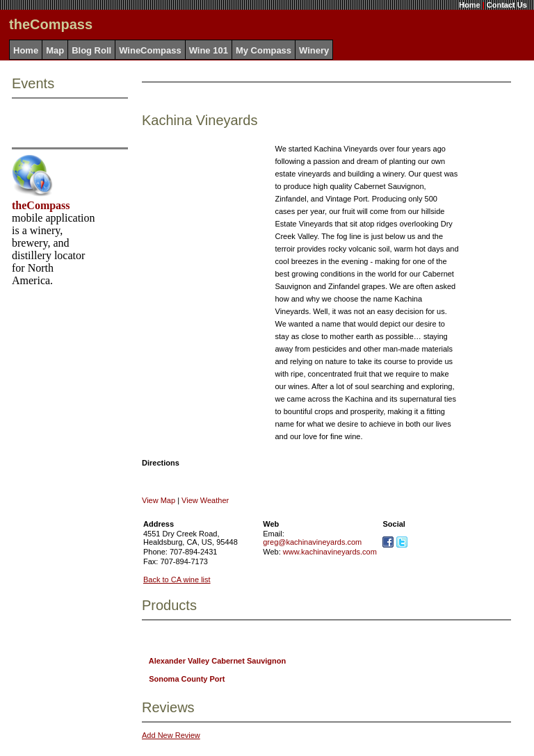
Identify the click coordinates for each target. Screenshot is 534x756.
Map (55, 50)
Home (470, 5)
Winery (314, 50)
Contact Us (507, 5)
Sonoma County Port (187, 679)
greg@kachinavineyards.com (312, 542)
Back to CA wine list (177, 580)
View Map (159, 500)
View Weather (205, 500)
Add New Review (171, 735)
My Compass (264, 50)
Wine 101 (209, 50)
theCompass (41, 205)
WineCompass (150, 50)
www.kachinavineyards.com (330, 552)
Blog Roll (91, 50)
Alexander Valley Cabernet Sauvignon (217, 661)
